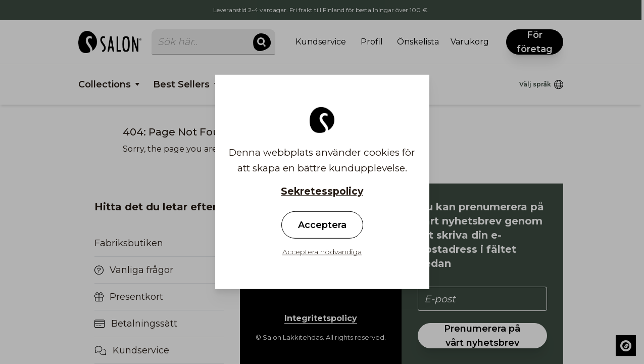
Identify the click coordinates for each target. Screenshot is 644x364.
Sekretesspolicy (322, 191)
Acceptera (322, 225)
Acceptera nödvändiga (322, 252)
